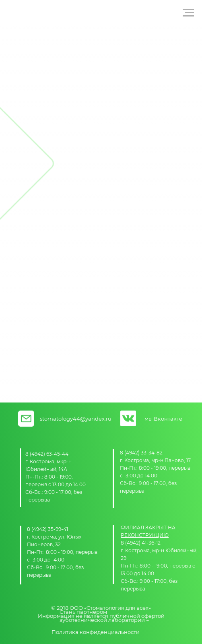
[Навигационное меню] (188, 13)
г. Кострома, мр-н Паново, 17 (155, 460)
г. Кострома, (41, 461)
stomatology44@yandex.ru (76, 419)
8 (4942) (36, 454)
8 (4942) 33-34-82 (141, 453)
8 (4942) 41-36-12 (141, 543)
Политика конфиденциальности (96, 632)
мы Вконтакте (163, 419)
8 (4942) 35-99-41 (47, 529)
